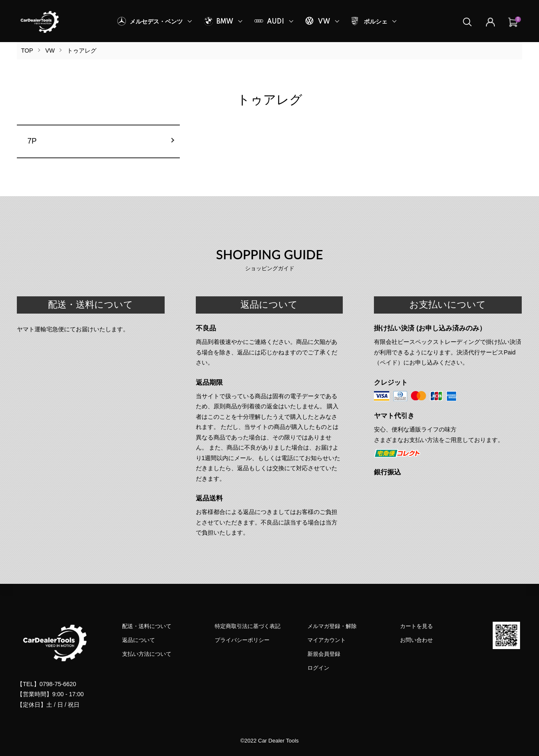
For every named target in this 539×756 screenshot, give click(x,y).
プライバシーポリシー (242, 640)
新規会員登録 (324, 654)
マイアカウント (327, 640)
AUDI (276, 22)
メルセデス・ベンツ (156, 22)
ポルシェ (376, 22)
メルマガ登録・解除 (332, 626)
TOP (27, 51)
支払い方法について (147, 654)
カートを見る (416, 626)
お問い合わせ (416, 640)
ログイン (318, 668)
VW (324, 22)
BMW (225, 22)
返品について (139, 640)
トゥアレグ (82, 51)
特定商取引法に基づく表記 (248, 626)
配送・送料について (147, 626)
